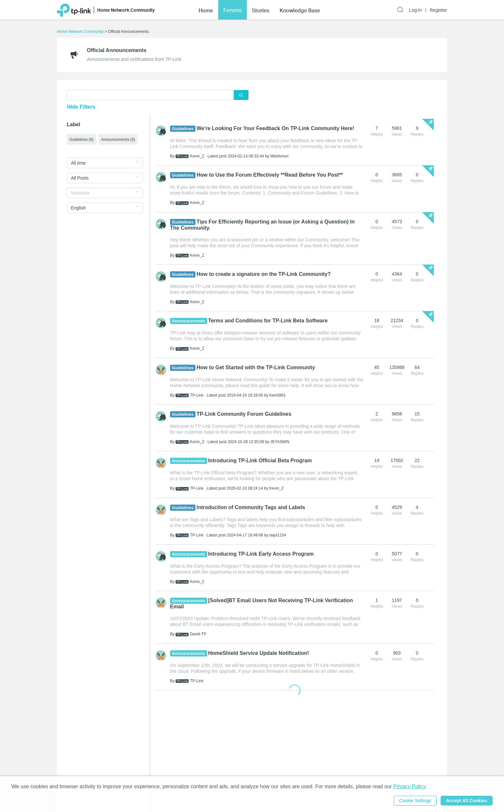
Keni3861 (278, 395)
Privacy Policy (409, 786)
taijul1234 (278, 535)
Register (438, 10)
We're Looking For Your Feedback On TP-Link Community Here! (276, 128)
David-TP (198, 634)
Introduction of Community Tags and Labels (251, 507)
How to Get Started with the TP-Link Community (256, 367)
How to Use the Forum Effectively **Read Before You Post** (270, 175)
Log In (415, 10)
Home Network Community (80, 32)
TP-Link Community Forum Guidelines (244, 414)
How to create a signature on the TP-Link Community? (264, 274)
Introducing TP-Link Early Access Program (261, 554)
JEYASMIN (280, 442)
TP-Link (197, 395)
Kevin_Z (197, 156)
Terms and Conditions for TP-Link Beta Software (268, 321)
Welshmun (279, 156)
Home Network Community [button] (126, 10)
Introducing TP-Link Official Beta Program (260, 460)
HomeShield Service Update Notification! (259, 653)
